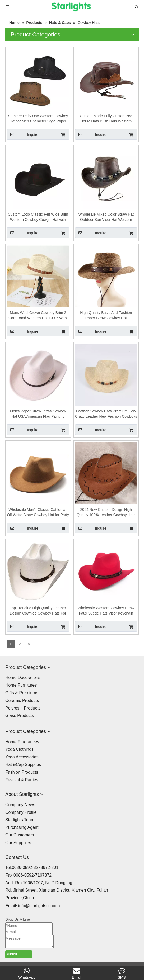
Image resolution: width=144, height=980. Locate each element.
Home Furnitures (21, 685)
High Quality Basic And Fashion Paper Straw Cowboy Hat (106, 315)
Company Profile (21, 812)
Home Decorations (23, 677)
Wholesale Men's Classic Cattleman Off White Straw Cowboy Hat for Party (38, 512)
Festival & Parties (22, 780)
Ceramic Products (22, 700)
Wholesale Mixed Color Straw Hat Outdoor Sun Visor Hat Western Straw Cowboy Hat (106, 217)
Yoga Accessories (22, 757)
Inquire (23, 134)
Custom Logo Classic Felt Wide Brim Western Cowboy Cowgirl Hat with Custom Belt (38, 217)
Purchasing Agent (22, 827)
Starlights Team (20, 820)
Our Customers (20, 835)
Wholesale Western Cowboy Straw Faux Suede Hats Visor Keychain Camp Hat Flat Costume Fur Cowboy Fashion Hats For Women (106, 611)
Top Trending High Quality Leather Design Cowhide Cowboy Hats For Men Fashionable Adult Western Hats (38, 611)
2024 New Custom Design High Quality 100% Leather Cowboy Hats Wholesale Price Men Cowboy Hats (106, 512)
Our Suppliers (18, 843)
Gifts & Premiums (22, 693)
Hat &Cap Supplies (23, 765)
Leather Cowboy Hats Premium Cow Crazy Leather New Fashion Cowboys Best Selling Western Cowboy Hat (106, 414)
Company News (20, 805)
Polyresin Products (23, 708)
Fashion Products (22, 772)
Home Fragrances (22, 742)
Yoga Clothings (19, 749)
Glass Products (20, 715)
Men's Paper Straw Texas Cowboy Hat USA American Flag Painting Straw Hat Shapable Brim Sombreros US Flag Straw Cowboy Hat (38, 414)
